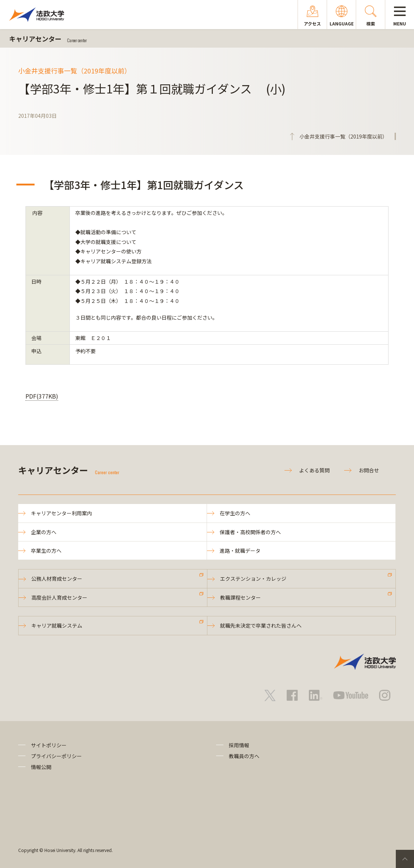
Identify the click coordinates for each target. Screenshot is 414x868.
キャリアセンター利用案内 (61, 513)
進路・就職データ (240, 551)
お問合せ (369, 470)
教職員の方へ (244, 756)
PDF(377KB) (42, 396)
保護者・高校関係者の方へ (250, 532)
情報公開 (41, 767)
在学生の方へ (235, 513)
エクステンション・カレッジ (253, 579)
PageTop (405, 859)
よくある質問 (314, 470)
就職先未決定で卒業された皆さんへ (261, 625)
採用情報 (239, 745)
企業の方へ (44, 532)
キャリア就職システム (57, 625)
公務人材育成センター (57, 579)
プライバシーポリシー (56, 756)
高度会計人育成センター (59, 597)
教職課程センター (240, 597)
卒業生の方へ (46, 551)
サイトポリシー (49, 745)
